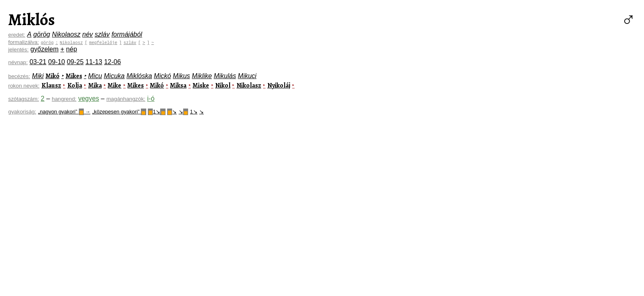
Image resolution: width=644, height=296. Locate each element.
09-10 (56, 62)
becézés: (19, 76)
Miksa (178, 86)
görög (42, 34)
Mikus (182, 76)
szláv (102, 34)
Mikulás (225, 76)
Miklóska (139, 76)
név (87, 34)
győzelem (44, 49)
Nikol (223, 86)
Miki (38, 76)
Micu (95, 76)
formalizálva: (24, 42)
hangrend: (64, 99)
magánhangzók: (126, 99)
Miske (201, 86)
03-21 (38, 62)
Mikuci (247, 76)
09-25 (75, 62)
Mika (95, 86)
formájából (127, 34)
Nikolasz (249, 86)
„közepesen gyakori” (119, 112)
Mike (114, 86)
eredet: (17, 35)
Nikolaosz (66, 34)
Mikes (74, 76)
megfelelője (103, 42)
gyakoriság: (22, 112)
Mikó (53, 76)
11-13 (94, 62)
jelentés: (18, 50)
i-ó (151, 98)
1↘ (157, 112)
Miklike (202, 76)
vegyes (89, 98)
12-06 (112, 62)
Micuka (114, 76)
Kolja (75, 86)
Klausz (51, 86)
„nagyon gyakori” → (64, 112)
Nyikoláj (279, 86)
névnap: (18, 62)
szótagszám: (24, 99)
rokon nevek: (24, 86)
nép (72, 49)
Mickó (163, 76)
